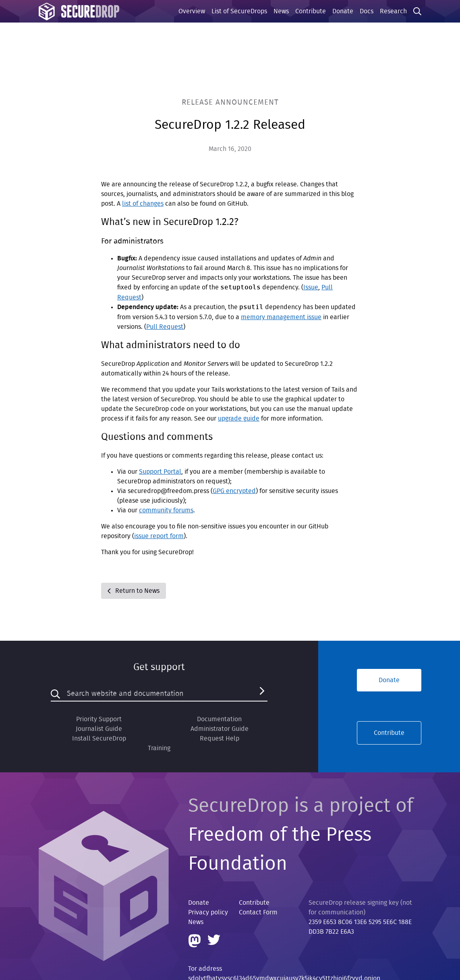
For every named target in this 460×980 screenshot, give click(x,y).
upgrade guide (239, 419)
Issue (311, 287)
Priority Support (99, 719)
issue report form (159, 536)
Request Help (220, 739)
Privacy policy (208, 912)
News (281, 11)
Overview (192, 11)
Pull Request (165, 327)
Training (159, 748)
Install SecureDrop (99, 739)
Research (393, 11)
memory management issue (281, 317)
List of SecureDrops (239, 11)
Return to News (134, 591)
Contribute (311, 11)
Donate (343, 11)
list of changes (143, 204)
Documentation (219, 719)
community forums (166, 510)
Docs (367, 11)
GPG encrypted (234, 491)
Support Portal (160, 472)
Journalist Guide (99, 729)
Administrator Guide (220, 729)
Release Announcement (230, 102)
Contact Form (258, 912)
